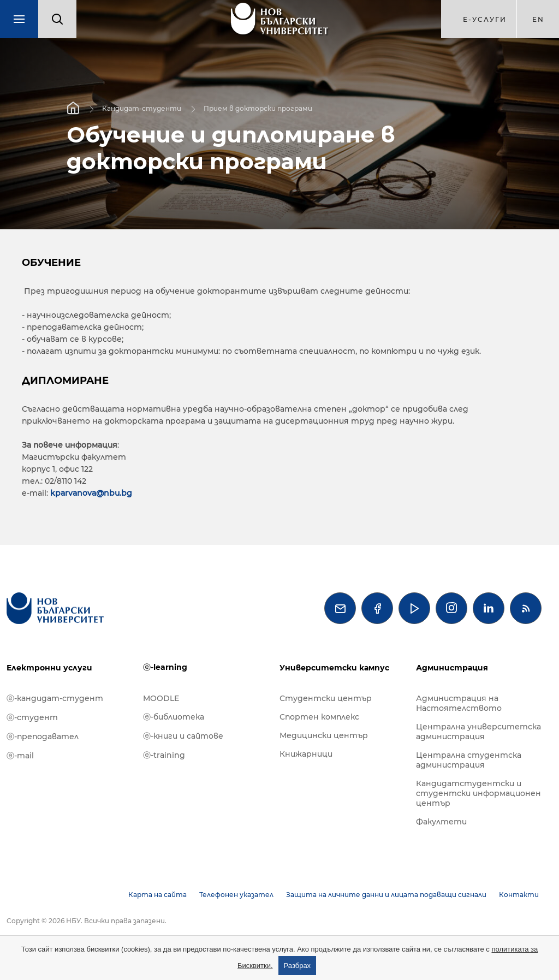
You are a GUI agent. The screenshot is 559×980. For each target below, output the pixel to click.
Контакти (519, 895)
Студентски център (326, 698)
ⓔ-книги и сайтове (183, 736)
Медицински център (324, 735)
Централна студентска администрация (469, 760)
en (538, 19)
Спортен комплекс (319, 717)
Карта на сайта (157, 895)
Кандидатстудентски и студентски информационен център (478, 793)
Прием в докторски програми (258, 108)
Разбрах (298, 966)
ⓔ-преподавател (43, 737)
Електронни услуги (49, 668)
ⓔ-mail (20, 756)
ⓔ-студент (32, 717)
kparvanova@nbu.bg (91, 493)
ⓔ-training (164, 755)
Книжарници (306, 754)
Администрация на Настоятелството (459, 703)
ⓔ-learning (165, 667)
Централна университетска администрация (478, 732)
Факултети (441, 822)
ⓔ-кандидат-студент (55, 698)
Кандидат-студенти (142, 108)
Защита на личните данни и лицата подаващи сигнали (386, 895)
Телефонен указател (236, 895)
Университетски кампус (334, 668)
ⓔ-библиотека (174, 717)
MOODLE (161, 698)
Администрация (452, 668)
